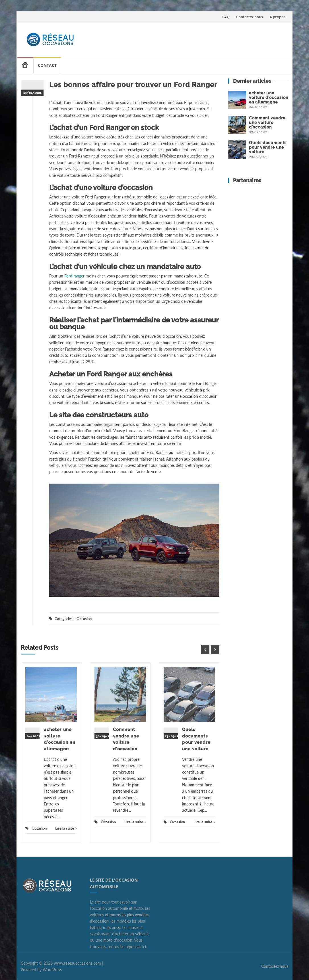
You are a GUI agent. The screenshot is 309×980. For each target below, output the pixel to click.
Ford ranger (74, 276)
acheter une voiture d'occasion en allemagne (269, 98)
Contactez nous (250, 17)
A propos (277, 17)
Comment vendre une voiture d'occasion (267, 123)
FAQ (226, 17)
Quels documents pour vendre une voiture (268, 147)
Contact (47, 65)
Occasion (84, 619)
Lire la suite (66, 828)
